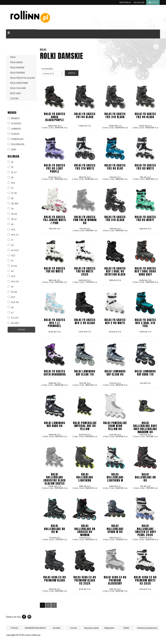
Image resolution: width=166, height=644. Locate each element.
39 (11, 209)
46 (11, 307)
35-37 (12, 172)
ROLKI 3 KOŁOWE (18, 88)
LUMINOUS (14, 129)
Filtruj (21, 330)
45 (11, 287)
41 (10, 240)
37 (10, 188)
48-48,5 (13, 323)
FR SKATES (14, 124)
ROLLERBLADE (16, 144)
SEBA (12, 149)
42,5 (11, 255)
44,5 (11, 276)
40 (11, 224)
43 (11, 261)
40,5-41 (13, 235)
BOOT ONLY (16, 93)
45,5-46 (13, 302)
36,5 (11, 183)
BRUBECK (14, 118)
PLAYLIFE (14, 134)
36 (11, 178)
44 (11, 271)
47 (11, 313)
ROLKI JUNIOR (16, 62)
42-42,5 (13, 250)
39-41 (12, 219)
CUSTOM (14, 99)
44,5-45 (13, 281)
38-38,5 (13, 204)
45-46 (12, 292)
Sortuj (72, 73)
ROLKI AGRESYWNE (19, 83)
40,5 (11, 229)
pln (153, 3)
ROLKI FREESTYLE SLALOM (22, 78)
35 (10, 167)
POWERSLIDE (16, 139)
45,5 (11, 297)
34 (11, 162)
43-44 (12, 266)
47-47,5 (13, 318)
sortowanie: (47, 69)
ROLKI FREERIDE (18, 73)
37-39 (12, 193)
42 (11, 245)
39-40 (12, 214)
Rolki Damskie (17, 68)
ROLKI (13, 57)
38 (11, 198)
